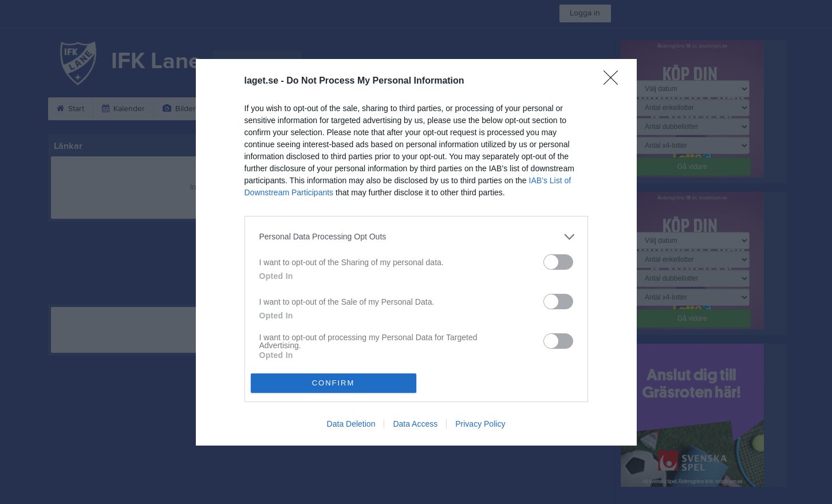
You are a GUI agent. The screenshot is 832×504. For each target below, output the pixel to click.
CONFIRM (334, 383)
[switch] (558, 262)
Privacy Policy (480, 424)
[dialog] (416, 252)
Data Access (415, 424)
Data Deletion (351, 424)
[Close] (614, 81)
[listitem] (416, 237)
